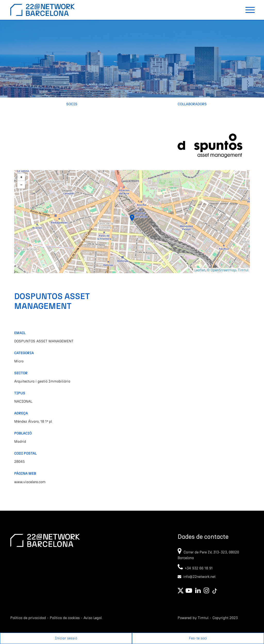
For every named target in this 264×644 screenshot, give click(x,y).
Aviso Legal (93, 618)
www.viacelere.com (30, 482)
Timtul (243, 270)
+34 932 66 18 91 (195, 568)
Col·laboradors (192, 104)
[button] (132, 218)
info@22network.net (199, 577)
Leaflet (200, 270)
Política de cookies (65, 618)
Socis (72, 104)
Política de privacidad (28, 618)
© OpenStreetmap (221, 270)
